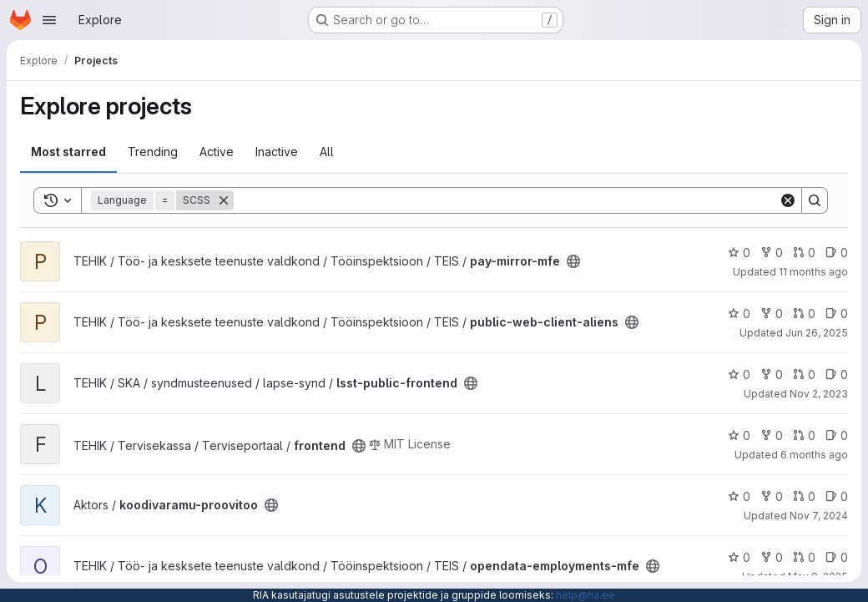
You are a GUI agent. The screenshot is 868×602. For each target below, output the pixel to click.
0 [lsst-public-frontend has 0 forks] (772, 374)
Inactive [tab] (277, 152)
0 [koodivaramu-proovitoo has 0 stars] (739, 496)
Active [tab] (217, 152)
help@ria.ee (585, 595)
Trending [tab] (153, 152)
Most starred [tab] (68, 152)
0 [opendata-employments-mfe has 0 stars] (739, 557)
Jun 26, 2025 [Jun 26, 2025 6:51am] (817, 333)
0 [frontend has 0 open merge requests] (804, 435)
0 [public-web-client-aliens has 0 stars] (739, 314)
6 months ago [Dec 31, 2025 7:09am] (814, 455)
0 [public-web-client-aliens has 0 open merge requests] (804, 314)
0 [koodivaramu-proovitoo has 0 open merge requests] (804, 496)
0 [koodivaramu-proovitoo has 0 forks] (772, 496)
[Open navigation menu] (49, 20)
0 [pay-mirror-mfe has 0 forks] (772, 253)
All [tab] (327, 152)
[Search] (506, 200)
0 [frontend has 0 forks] (772, 435)
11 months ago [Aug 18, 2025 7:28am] (813, 272)
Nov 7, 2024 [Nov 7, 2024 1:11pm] (819, 516)
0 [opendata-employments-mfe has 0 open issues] (837, 557)
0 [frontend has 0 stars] (739, 435)
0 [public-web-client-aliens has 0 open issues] (837, 314)
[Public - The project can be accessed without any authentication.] (573, 261)
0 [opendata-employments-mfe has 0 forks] (772, 557)
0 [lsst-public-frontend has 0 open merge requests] (804, 374)
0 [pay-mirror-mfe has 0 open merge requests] (804, 253)
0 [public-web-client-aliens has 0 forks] (772, 314)
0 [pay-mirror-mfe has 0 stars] (739, 253)
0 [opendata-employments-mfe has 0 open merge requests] (804, 557)
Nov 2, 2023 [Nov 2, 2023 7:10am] (819, 394)
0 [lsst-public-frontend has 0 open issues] (837, 374)
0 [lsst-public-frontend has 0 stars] (739, 374)
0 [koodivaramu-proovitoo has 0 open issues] (837, 496)
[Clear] (788, 200)
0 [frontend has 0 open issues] (837, 435)
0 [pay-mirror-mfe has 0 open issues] (837, 253)
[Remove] (224, 200)
